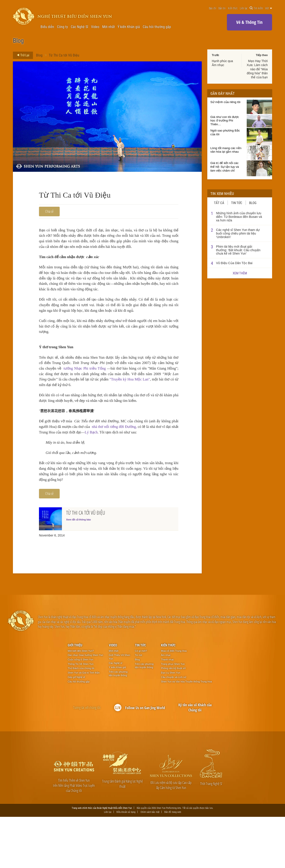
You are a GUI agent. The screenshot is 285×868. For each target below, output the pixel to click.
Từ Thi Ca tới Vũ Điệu (64, 55)
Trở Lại (22, 55)
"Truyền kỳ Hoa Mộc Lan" (72, 417)
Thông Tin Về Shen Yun (81, 715)
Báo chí (213, 8)
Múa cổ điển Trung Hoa (174, 702)
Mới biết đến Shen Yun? (81, 702)
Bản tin (222, 8)
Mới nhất (109, 27)
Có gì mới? (141, 702)
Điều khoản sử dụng (126, 863)
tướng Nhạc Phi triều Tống (131, 398)
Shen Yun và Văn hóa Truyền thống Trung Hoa (186, 733)
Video (95, 27)
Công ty (62, 27)
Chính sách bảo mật (150, 863)
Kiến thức (233, 8)
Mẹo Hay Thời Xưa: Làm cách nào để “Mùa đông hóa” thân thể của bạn (257, 69)
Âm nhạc (166, 706)
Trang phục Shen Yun (173, 715)
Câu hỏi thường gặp (157, 27)
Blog (39, 55)
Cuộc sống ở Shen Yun (80, 711)
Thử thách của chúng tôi (81, 720)
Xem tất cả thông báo (78, 571)
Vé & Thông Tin (249, 22)
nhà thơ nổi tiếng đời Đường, (143, 464)
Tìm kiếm (256, 8)
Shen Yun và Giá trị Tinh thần (84, 724)
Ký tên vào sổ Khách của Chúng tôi (195, 759)
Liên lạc (244, 8)
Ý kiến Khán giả (129, 27)
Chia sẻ (49, 211)
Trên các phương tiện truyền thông (118, 725)
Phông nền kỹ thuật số (173, 720)
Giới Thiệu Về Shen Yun (120, 708)
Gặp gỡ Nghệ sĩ (76, 728)
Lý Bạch (140, 470)
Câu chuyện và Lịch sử (174, 728)
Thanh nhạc (167, 711)
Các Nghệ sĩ (116, 714)
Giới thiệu (75, 696)
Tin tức (237, 203)
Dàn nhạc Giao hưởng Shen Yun (85, 706)
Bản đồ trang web (173, 863)
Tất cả (219, 203)
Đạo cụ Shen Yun (171, 724)
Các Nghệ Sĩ (79, 27)
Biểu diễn (47, 27)
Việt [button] (269, 8)
